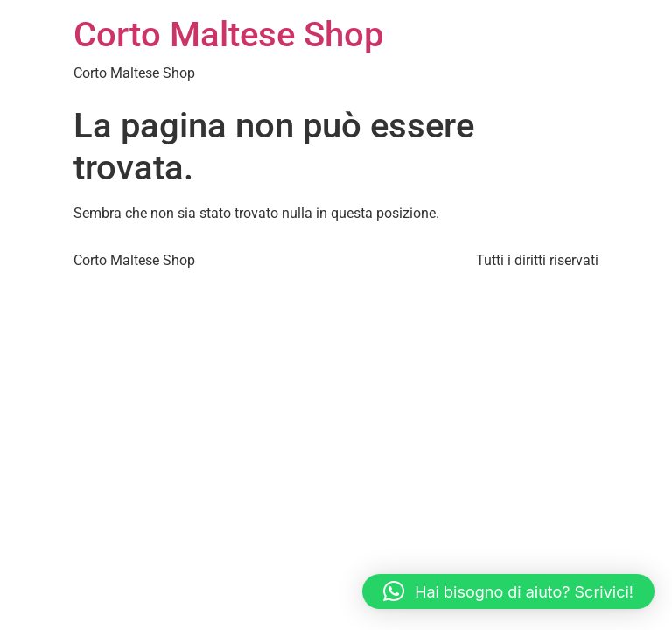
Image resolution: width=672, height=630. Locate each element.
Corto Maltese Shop (228, 35)
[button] (508, 591)
